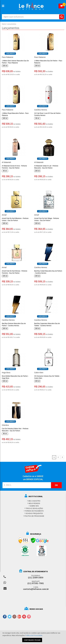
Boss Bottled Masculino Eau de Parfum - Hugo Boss (15, 377)
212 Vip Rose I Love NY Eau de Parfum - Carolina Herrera (48, 114)
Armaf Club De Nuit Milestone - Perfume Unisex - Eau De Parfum (15, 219)
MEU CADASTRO (34, 501)
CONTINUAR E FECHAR (32, 640)
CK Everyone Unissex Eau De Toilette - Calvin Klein (47, 377)
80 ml (37, 118)
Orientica (5, 425)
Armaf (4, 215)
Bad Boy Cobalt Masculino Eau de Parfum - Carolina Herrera (48, 272)
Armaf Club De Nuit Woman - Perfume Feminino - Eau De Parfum (15, 272)
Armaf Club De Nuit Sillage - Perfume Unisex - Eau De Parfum (47, 219)
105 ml (5, 223)
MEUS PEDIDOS (34, 503)
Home (4, 24)
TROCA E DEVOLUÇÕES (34, 508)
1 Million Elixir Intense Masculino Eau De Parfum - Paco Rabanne (15, 62)
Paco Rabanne (8, 57)
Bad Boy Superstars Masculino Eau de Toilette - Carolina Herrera (47, 325)
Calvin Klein (39, 373)
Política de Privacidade (34, 635)
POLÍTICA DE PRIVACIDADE (34, 516)
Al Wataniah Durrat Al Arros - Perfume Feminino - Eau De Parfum (14, 167)
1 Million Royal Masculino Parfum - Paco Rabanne (15, 114)
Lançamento (10, 53)
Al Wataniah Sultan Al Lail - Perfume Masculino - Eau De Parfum (46, 167)
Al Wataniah (6, 162)
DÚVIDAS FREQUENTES (34, 513)
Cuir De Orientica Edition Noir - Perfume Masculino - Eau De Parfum (15, 430)
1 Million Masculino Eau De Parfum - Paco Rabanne (48, 62)
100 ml (5, 66)
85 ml (5, 171)
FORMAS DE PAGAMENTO (34, 511)
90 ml (5, 434)
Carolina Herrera (41, 110)
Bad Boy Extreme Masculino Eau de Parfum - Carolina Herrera (14, 325)
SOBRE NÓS (34, 506)
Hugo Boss (6, 373)
